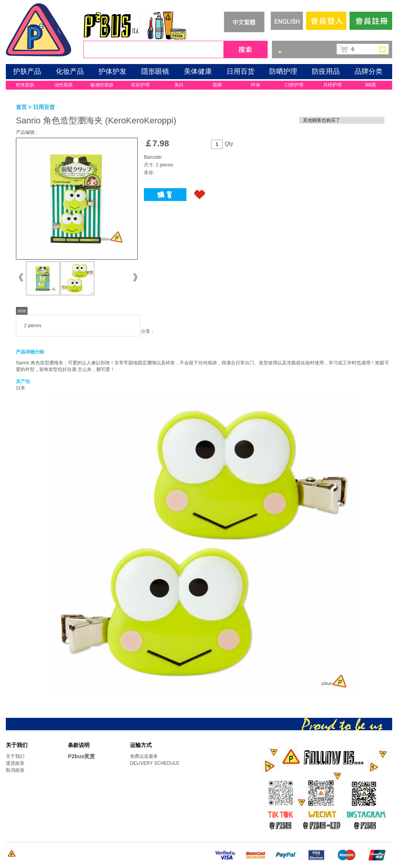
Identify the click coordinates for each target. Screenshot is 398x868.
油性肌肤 (64, 85)
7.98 (161, 143)
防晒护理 (283, 71)
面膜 (217, 85)
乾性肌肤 (25, 85)
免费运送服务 (144, 756)
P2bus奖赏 (81, 756)
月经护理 (332, 85)
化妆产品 (70, 71)
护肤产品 (27, 71)
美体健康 (198, 71)
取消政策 (15, 770)
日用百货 (241, 71)
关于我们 (15, 756)
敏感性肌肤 (102, 85)
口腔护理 (294, 85)
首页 (21, 107)
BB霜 (370, 85)
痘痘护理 (140, 85)
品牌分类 (369, 71)
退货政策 (15, 763)
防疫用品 (326, 71)
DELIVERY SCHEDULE (155, 763)
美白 (179, 85)
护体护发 (112, 71)
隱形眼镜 (155, 71)
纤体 (256, 85)
